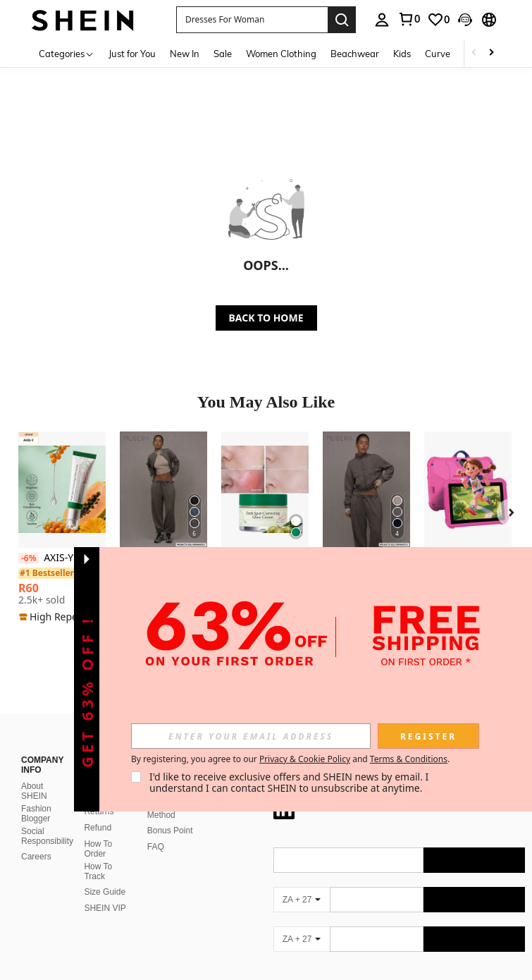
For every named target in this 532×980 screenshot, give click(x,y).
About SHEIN (34, 774)
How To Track (98, 855)
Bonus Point (170, 814)
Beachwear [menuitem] (355, 54)
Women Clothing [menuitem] (281, 54)
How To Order (98, 832)
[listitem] (62, 528)
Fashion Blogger (36, 797)
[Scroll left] (474, 53)
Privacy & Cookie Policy (305, 759)
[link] (409, 19)
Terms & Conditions (409, 759)
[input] (251, 736)
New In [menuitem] (185, 54)
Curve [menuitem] (438, 54)
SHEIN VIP (105, 891)
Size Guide (105, 875)
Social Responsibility (47, 819)
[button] (252, 20)
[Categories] (67, 53)
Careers (36, 840)
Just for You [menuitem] (132, 54)
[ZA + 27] (302, 883)
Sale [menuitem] (223, 54)
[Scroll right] (491, 53)
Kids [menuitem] (402, 54)
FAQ (156, 830)
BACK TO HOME (266, 318)
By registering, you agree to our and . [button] (290, 759)
